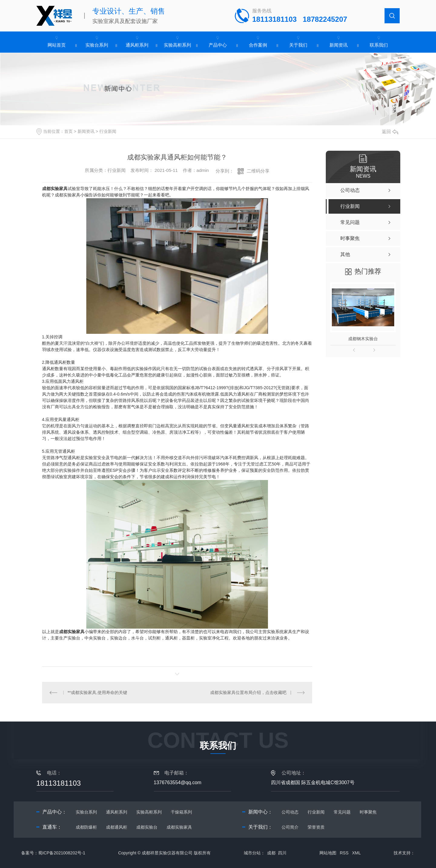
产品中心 (218, 45)
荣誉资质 (316, 827)
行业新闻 (108, 131)
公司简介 (290, 827)
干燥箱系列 (181, 812)
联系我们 (379, 45)
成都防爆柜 (86, 827)
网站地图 (328, 853)
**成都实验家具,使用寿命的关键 (97, 692)
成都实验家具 (72, 632)
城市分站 (252, 853)
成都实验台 (147, 827)
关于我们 (298, 45)
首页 (68, 131)
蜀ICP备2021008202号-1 (62, 853)
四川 (282, 853)
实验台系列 (97, 45)
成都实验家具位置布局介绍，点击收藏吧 (248, 692)
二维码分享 (258, 171)
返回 (390, 132)
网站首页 (57, 45)
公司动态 (290, 812)
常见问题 (342, 812)
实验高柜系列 (177, 45)
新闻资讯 (339, 45)
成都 (271, 853)
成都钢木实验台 (363, 339)
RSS (344, 853)
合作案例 (258, 45)
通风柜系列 (137, 45)
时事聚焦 (368, 812)
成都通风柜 (117, 827)
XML (357, 853)
